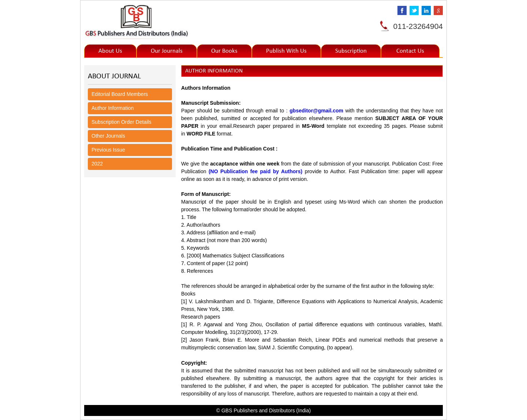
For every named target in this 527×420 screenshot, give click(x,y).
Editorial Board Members (120, 94)
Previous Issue (108, 150)
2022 (97, 164)
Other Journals (108, 136)
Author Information (113, 108)
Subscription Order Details (121, 122)
